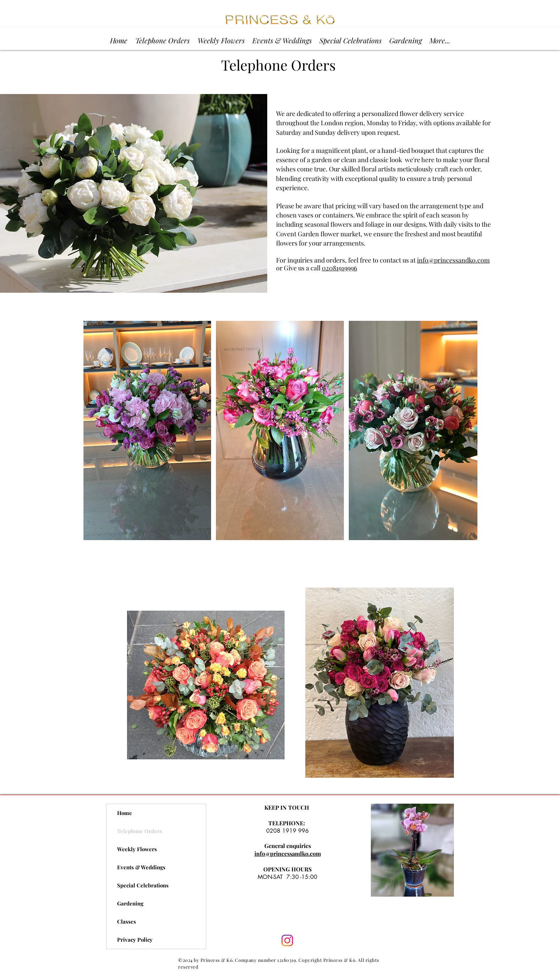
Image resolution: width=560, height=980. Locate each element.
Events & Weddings (141, 867)
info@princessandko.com (453, 260)
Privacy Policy (135, 940)
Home (125, 813)
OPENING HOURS (287, 869)
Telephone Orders (140, 831)
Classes (127, 921)
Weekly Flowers (137, 849)
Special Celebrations (143, 885)
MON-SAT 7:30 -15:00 (287, 877)
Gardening (130, 903)
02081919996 (339, 268)
